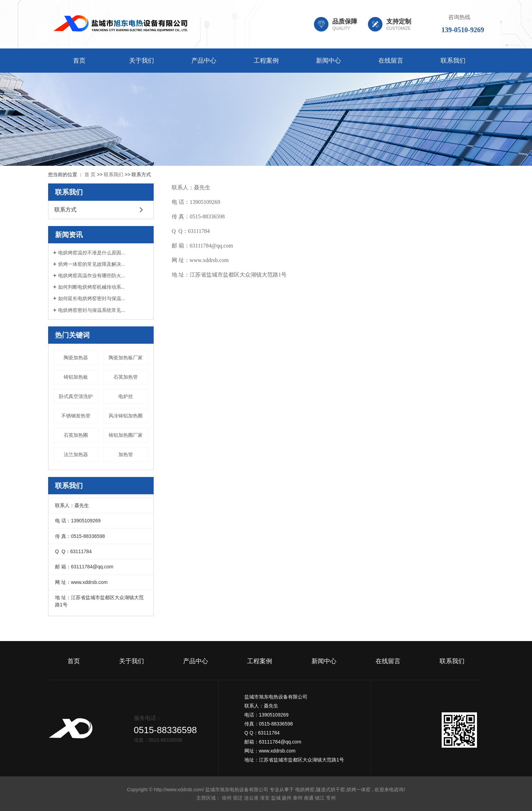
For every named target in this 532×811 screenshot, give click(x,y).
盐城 (276, 798)
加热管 (126, 454)
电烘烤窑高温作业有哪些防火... (92, 276)
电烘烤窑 (305, 790)
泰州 (298, 798)
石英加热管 (126, 377)
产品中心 (204, 61)
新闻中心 (328, 61)
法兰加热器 (76, 454)
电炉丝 (126, 396)
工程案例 (266, 61)
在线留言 (391, 61)
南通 (309, 798)
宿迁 (238, 798)
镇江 (320, 798)
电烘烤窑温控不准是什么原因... (92, 253)
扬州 (287, 798)
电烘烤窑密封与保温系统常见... (92, 310)
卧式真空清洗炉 (76, 396)
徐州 (227, 798)
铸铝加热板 (76, 377)
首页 (79, 61)
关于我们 (142, 61)
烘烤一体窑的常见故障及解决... (92, 264)
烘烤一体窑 (359, 790)
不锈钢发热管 (76, 416)
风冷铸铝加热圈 (126, 416)
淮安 (265, 798)
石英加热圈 (76, 435)
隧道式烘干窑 (331, 790)
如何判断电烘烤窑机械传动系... (92, 287)
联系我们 (453, 61)
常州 (331, 798)
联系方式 (65, 210)
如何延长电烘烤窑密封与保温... (92, 298)
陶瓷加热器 (76, 358)
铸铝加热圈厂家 (126, 435)
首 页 (90, 174)
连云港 (251, 798)
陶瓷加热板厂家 (126, 358)
